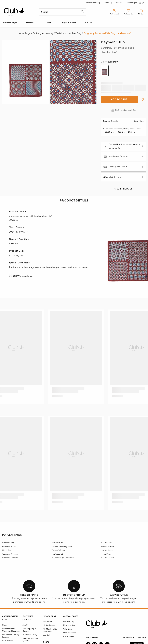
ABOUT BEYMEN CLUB (10, 618)
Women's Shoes (108, 547)
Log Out (46, 635)
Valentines (68, 629)
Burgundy (109, 62)
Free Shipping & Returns (29, 630)
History (5, 625)
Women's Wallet (9, 547)
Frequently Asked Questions (30, 640)
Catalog (108, 3)
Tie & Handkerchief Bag (123, 110)
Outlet (89, 23)
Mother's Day (69, 625)
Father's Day (69, 621)
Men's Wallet (57, 543)
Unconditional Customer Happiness (11, 630)
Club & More (112, 177)
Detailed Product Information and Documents (122, 146)
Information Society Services (11, 636)
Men (49, 23)
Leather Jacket (107, 550)
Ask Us (25, 625)
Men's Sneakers (107, 558)
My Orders (48, 621)
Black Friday (69, 636)
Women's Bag (8, 543)
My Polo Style (10, 23)
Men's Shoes (106, 543)
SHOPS (46, 642)
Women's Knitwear (10, 554)
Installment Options (116, 157)
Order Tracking (93, 3)
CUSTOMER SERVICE (28, 618)
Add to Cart (119, 99)
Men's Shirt (7, 550)
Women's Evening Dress (62, 547)
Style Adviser (69, 23)
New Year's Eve (70, 633)
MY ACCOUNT (49, 616)
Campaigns (132, 3)
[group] (105, 71)
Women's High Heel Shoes (63, 558)
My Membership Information (50, 630)
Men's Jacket (57, 554)
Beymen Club (113, 42)
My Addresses (49, 625)
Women (30, 23)
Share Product (123, 189)
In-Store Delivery (30, 635)
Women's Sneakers (10, 558)
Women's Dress (58, 550)
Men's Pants (106, 554)
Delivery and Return (115, 167)
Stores (119, 3)
